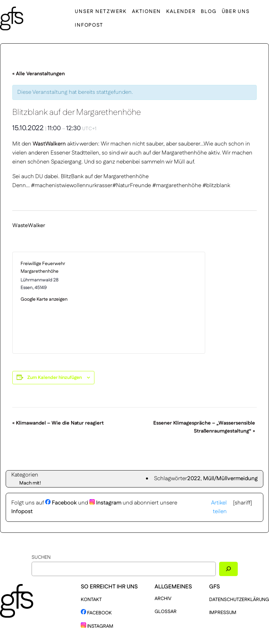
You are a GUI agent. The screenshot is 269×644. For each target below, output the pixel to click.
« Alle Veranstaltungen (39, 74)
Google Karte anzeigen (44, 299)
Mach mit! (30, 483)
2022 (194, 479)
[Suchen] (228, 569)
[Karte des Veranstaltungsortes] (153, 303)
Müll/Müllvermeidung (230, 479)
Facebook (61, 503)
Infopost (22, 511)
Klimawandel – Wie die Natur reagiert (58, 423)
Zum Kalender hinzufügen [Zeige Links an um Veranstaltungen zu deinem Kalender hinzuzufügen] (55, 378)
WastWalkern (49, 144)
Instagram (105, 503)
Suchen (41, 557)
